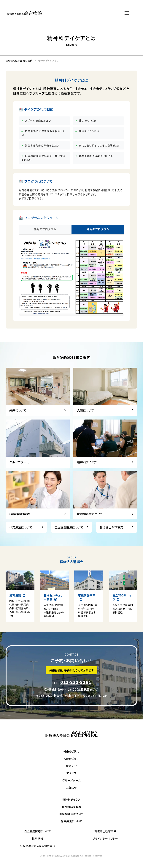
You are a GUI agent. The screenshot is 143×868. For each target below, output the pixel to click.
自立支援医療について (38, 831)
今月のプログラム (98, 229)
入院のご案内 (71, 759)
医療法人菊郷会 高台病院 (18, 61)
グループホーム (71, 780)
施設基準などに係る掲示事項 (38, 846)
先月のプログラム (45, 229)
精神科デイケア (72, 799)
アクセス (71, 773)
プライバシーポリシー (105, 838)
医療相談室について (71, 814)
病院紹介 (71, 766)
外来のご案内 (71, 751)
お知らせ (71, 788)
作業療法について (71, 821)
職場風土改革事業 (105, 831)
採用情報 (38, 838)
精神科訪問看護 (71, 807)
